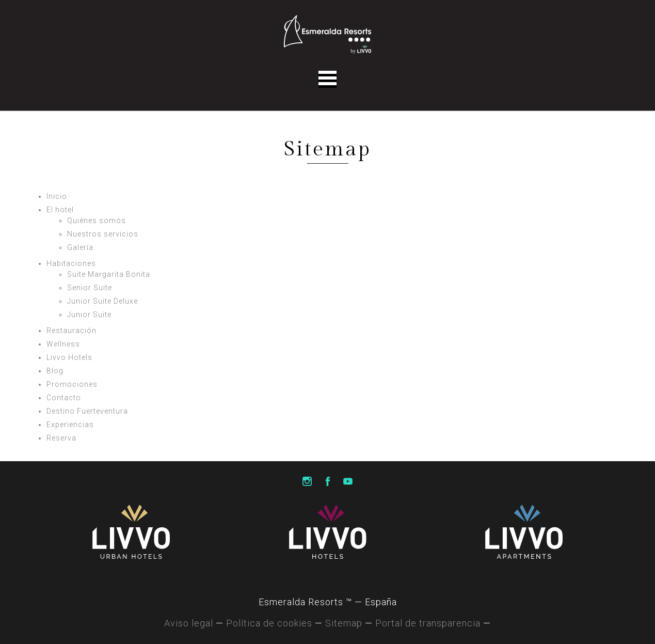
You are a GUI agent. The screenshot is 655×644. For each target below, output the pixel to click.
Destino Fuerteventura (87, 411)
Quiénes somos (97, 221)
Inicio (57, 196)
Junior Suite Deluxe (102, 301)
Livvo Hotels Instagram (307, 482)
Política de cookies (269, 623)
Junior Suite (89, 315)
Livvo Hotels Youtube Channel (348, 482)
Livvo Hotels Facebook (328, 482)
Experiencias (70, 425)
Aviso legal (189, 623)
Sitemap (344, 623)
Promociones (72, 384)
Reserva (61, 438)
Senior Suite (90, 288)
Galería (80, 247)
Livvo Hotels (69, 357)
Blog (55, 371)
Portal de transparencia (428, 623)
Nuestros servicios (103, 234)
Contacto (64, 398)
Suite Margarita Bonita (109, 274)
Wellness (63, 344)
